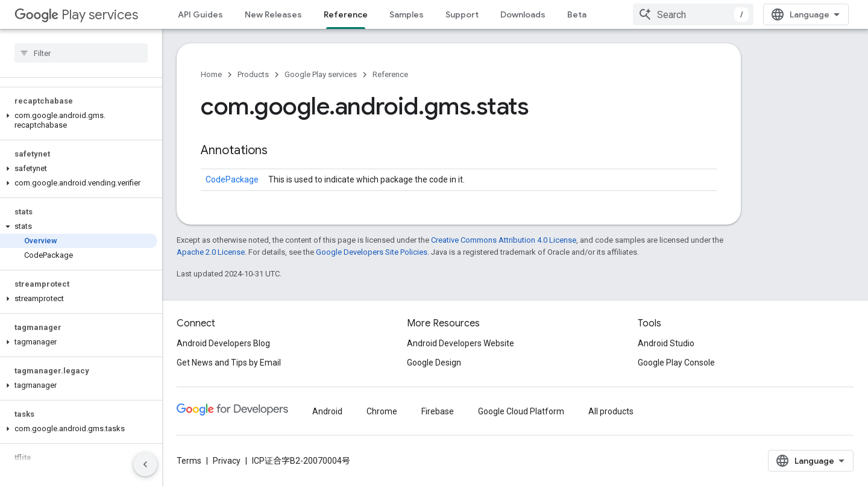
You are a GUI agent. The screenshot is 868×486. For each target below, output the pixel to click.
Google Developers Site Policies (372, 252)
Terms (189, 461)
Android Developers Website (461, 343)
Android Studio (666, 343)
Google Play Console (676, 363)
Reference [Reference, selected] (346, 14)
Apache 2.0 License (211, 252)
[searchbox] (81, 53)
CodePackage (232, 179)
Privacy (227, 461)
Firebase (438, 411)
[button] (79, 120)
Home (211, 74)
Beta (577, 14)
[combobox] (693, 14)
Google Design (434, 363)
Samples (407, 14)
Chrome (382, 411)
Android (327, 411)
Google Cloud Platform (521, 411)
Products (253, 74)
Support (462, 14)
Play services (76, 15)
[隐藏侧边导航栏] (145, 464)
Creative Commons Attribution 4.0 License (504, 240)
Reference (390, 74)
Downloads (523, 14)
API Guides (200, 14)
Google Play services (321, 74)
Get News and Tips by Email (229, 363)
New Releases (273, 14)
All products (611, 411)
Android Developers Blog (223, 343)
